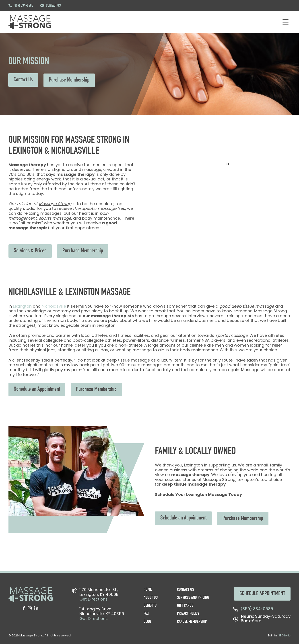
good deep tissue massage (247, 306)
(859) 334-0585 (23, 6)
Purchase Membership (69, 80)
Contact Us (23, 80)
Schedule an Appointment (37, 389)
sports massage (55, 218)
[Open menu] (286, 22)
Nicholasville (54, 306)
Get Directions (94, 599)
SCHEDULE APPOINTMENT (262, 594)
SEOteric (284, 635)
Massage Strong (55, 204)
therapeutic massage (95, 208)
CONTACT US (53, 6)
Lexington (22, 306)
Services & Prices (30, 251)
